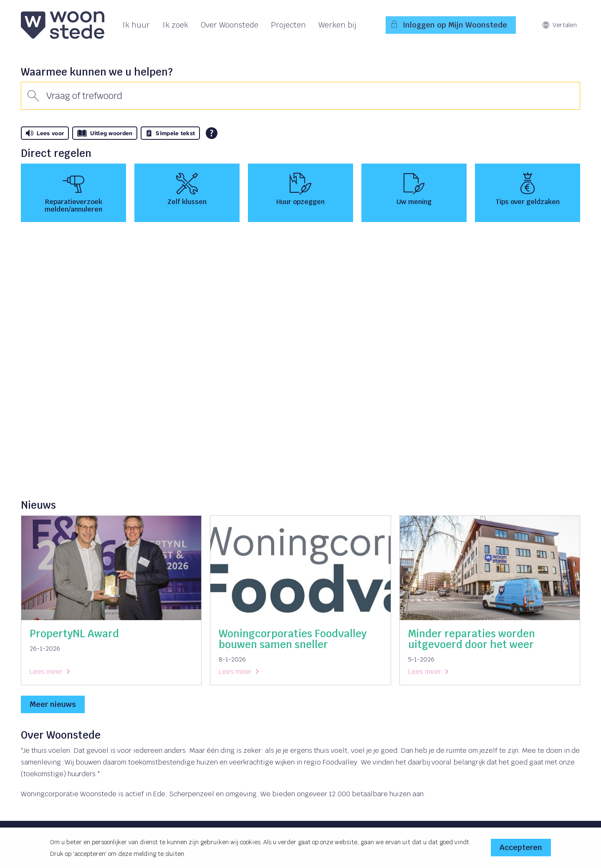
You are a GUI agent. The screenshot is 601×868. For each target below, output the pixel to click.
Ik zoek (175, 25)
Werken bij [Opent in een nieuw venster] (337, 25)
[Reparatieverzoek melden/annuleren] (73, 193)
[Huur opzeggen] (300, 193)
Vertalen (560, 25)
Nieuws (38, 505)
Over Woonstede (230, 25)
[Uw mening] (414, 193)
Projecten (288, 25)
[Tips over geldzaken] (528, 193)
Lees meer (46, 672)
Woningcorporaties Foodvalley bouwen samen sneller (293, 639)
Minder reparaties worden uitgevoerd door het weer (472, 639)
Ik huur (136, 25)
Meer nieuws (53, 704)
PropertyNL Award (74, 634)
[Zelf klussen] (187, 193)
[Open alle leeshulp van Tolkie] (212, 133)
